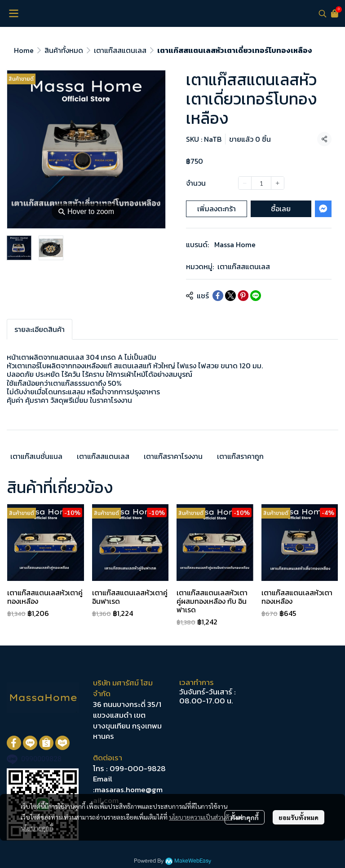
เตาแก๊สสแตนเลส (120, 50)
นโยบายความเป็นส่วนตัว (201, 817)
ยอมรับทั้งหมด (299, 817)
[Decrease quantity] (245, 183)
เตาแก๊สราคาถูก (240, 456)
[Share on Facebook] (218, 296)
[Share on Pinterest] (243, 296)
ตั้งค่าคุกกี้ (245, 817)
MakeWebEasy (193, 861)
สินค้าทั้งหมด (64, 50)
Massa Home (235, 244)
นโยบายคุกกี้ (37, 828)
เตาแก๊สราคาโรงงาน (173, 456)
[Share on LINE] (256, 296)
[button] (323, 13)
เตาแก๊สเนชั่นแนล (36, 456)
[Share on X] (230, 296)
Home (24, 50)
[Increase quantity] (278, 183)
